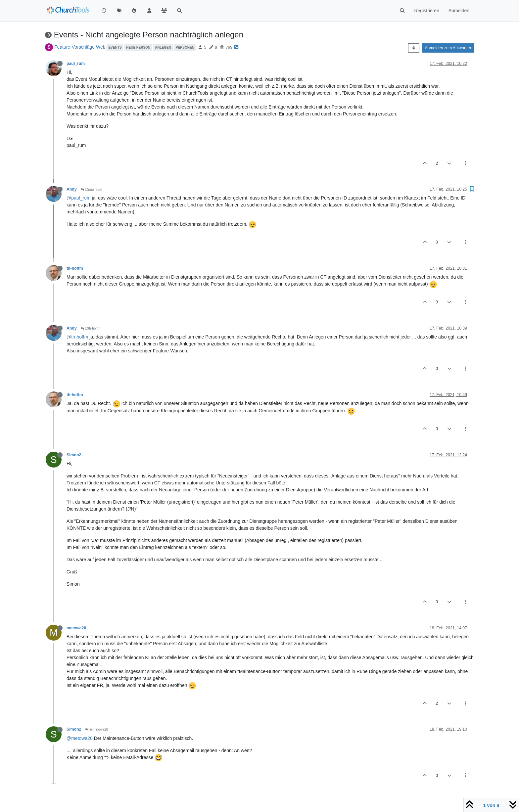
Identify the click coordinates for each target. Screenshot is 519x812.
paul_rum (76, 64)
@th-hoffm (91, 328)
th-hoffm (75, 268)
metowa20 (76, 628)
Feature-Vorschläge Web (80, 47)
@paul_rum (92, 189)
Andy (72, 189)
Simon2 (74, 455)
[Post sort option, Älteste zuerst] (414, 48)
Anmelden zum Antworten (448, 48)
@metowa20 (96, 729)
